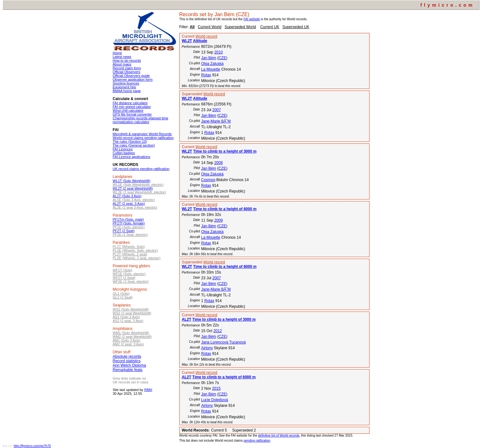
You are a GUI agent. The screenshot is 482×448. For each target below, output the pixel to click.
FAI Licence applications (132, 157)
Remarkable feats (128, 370)
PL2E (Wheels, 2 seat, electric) (137, 258)
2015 (216, 388)
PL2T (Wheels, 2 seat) (130, 254)
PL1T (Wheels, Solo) (129, 247)
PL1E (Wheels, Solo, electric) (135, 250)
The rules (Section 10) (130, 142)
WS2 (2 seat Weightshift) (132, 313)
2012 (218, 331)
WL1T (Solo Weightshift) (132, 181)
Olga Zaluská (212, 64)
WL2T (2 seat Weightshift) (133, 188)
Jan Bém (209, 58)
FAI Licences (123, 149)
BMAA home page (127, 91)
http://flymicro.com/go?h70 (32, 446)
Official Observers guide (131, 76)
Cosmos (208, 180)
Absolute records (127, 357)
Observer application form (133, 79)
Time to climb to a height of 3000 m (225, 151)
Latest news (122, 57)
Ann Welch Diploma (129, 365)
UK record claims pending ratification (141, 169)
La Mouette (211, 69)
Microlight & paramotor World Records (142, 134)
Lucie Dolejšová (215, 400)
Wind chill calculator (128, 110)
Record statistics (127, 361)
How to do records (127, 60)
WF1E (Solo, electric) (129, 274)
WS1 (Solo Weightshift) (131, 309)
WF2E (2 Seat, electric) (131, 281)
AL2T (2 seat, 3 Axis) (129, 204)
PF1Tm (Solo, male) (128, 219)
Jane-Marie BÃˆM (216, 121)
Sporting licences (126, 83)
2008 (219, 163)
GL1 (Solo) (121, 293)
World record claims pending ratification (143, 138)
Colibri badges (124, 153)
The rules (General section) (134, 145)
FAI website (252, 19)
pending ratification (257, 441)
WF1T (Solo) (123, 270)
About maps (122, 64)
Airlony (207, 348)
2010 (219, 52)
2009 (219, 220)
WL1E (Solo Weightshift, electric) (138, 185)
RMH (148, 390)
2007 (217, 110)
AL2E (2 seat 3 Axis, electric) (135, 207)
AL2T (187, 319)
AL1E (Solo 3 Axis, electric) (134, 200)
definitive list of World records (279, 435)
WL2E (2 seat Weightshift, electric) (140, 192)
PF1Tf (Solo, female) (129, 223)
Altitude (200, 41)
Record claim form (127, 68)
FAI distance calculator (130, 103)
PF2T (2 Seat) (124, 231)
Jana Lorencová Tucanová (224, 342)
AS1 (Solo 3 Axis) (126, 317)
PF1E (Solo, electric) (129, 227)
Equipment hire (125, 87)
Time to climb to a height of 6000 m (225, 209)
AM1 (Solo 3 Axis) (127, 340)
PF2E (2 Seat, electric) (130, 235)
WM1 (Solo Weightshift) (131, 333)
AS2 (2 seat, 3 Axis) (128, 321)
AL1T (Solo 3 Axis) (127, 196)
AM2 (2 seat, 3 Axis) (128, 344)
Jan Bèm (209, 116)
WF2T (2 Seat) (124, 278)
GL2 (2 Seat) (123, 297)
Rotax (206, 75)
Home (117, 53)
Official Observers (127, 72)
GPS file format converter (132, 114)
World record (206, 36)
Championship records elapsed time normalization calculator (141, 120)
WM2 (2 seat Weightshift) (132, 337)
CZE (222, 58)
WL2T (187, 41)
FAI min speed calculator (132, 107)
